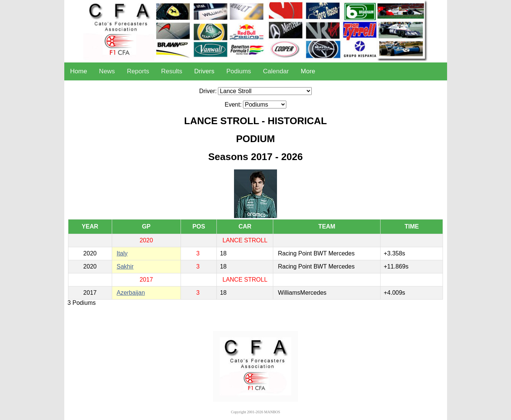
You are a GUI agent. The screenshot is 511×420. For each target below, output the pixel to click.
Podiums (238, 71)
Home (79, 71)
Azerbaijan (131, 293)
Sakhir (125, 266)
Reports (138, 71)
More (308, 71)
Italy (122, 253)
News (107, 71)
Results (172, 71)
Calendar (276, 71)
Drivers (204, 71)
